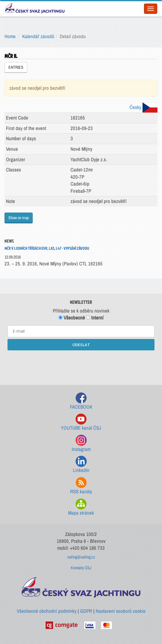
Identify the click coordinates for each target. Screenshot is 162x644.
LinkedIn (81, 465)
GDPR (86, 611)
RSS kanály (81, 486)
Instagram (81, 444)
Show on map (19, 218)
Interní (95, 318)
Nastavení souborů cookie (121, 611)
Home (10, 36)
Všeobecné (72, 318)
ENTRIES (16, 67)
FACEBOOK (81, 401)
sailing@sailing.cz (81, 557)
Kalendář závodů (38, 36)
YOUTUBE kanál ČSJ (81, 422)
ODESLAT (81, 345)
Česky (144, 107)
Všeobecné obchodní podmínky (47, 611)
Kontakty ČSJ (81, 568)
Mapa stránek (81, 507)
